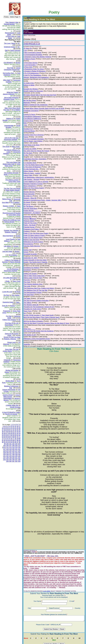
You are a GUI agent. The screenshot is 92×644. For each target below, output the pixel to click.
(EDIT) (27, 18)
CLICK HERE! (45, 573)
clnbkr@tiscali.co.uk (30, 44)
